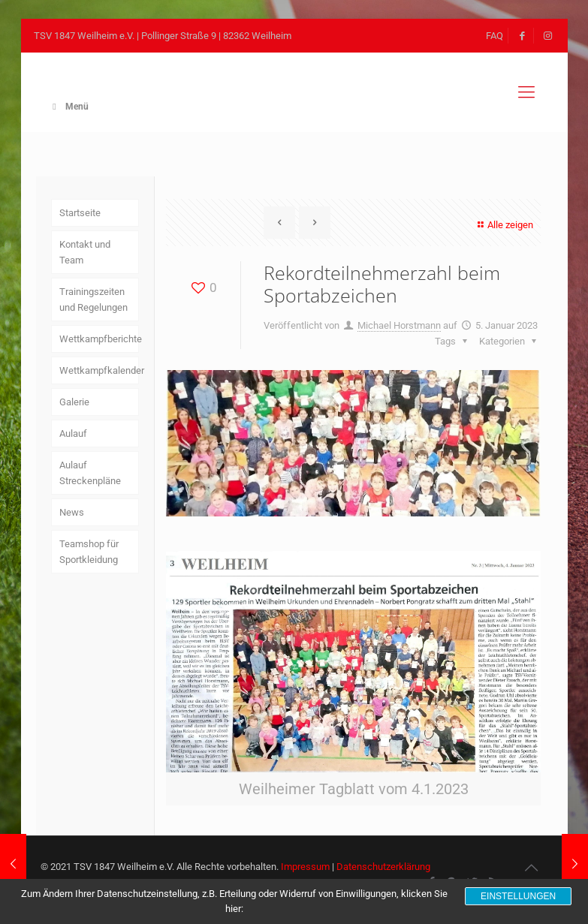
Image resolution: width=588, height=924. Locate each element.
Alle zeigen (504, 225)
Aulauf (73, 433)
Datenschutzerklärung (383, 867)
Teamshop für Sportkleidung (89, 552)
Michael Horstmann (399, 325)
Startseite (80, 213)
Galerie (74, 402)
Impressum (305, 867)
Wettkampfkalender (99, 370)
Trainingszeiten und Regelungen (93, 299)
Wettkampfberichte (99, 339)
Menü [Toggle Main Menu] (69, 107)
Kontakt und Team (85, 252)
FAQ (495, 36)
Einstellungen (518, 896)
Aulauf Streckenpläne (90, 473)
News (72, 512)
